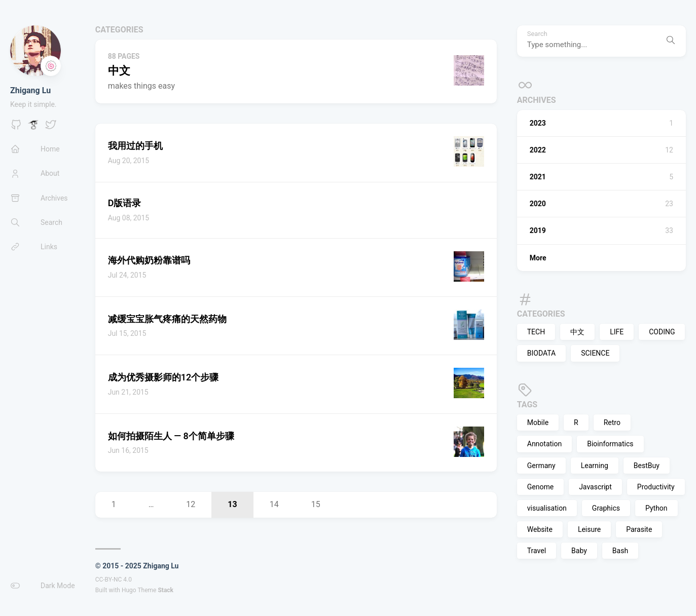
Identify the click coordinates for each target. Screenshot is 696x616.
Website (540, 529)
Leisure (589, 529)
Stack (166, 590)
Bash (620, 551)
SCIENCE (595, 353)
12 (191, 504)
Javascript (595, 487)
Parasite (639, 529)
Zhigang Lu (30, 90)
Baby (579, 551)
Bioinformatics (610, 444)
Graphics (606, 508)
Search (537, 34)
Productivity (656, 487)
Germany (541, 466)
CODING (662, 332)
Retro (612, 422)
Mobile (538, 422)
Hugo (129, 590)
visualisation (547, 508)
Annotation (544, 444)
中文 (577, 332)
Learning (595, 466)
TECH (536, 332)
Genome (540, 487)
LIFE (617, 332)
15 (316, 504)
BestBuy (647, 466)
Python (656, 508)
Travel (537, 551)
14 (274, 504)
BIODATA (541, 353)
